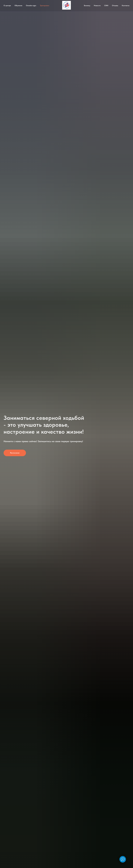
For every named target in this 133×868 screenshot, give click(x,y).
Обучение (18, 6)
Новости (97, 6)
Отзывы (115, 6)
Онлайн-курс (31, 6)
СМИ (106, 6)
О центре (7, 6)
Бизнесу (87, 6)
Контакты (126, 6)
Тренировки (45, 6)
